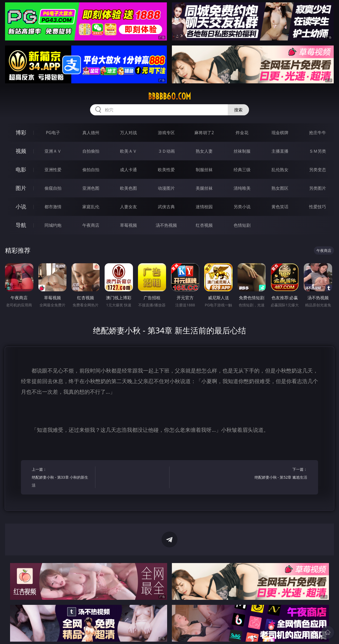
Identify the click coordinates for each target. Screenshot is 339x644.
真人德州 (91, 133)
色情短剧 (242, 225)
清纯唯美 (242, 188)
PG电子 (53, 133)
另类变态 (318, 170)
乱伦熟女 (280, 170)
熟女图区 (280, 188)
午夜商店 (91, 225)
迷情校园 (204, 207)
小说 (21, 207)
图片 (21, 188)
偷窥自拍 (53, 188)
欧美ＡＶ (128, 151)
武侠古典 (166, 207)
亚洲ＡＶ (53, 151)
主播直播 (280, 151)
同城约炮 (53, 225)
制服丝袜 (204, 170)
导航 (21, 225)
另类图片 (318, 188)
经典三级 (242, 170)
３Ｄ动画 (166, 151)
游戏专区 (166, 133)
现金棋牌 (280, 133)
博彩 (21, 132)
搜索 (238, 110)
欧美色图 (128, 188)
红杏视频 (204, 225)
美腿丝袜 (204, 188)
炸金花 (242, 133)
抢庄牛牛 (318, 133)
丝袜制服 (242, 151)
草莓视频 (128, 225)
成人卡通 (128, 170)
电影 (21, 169)
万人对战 (128, 133)
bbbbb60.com (169, 96)
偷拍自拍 (91, 170)
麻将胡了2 (204, 133)
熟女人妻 (204, 151)
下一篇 (277, 474)
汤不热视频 (166, 225)
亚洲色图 (91, 188)
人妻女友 (128, 207)
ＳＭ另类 (318, 151)
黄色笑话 (280, 207)
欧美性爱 (166, 170)
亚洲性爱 (53, 170)
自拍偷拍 (91, 151)
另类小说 (242, 207)
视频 (21, 151)
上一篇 (62, 478)
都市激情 (53, 207)
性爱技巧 (318, 207)
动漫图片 (166, 188)
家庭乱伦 (91, 207)
